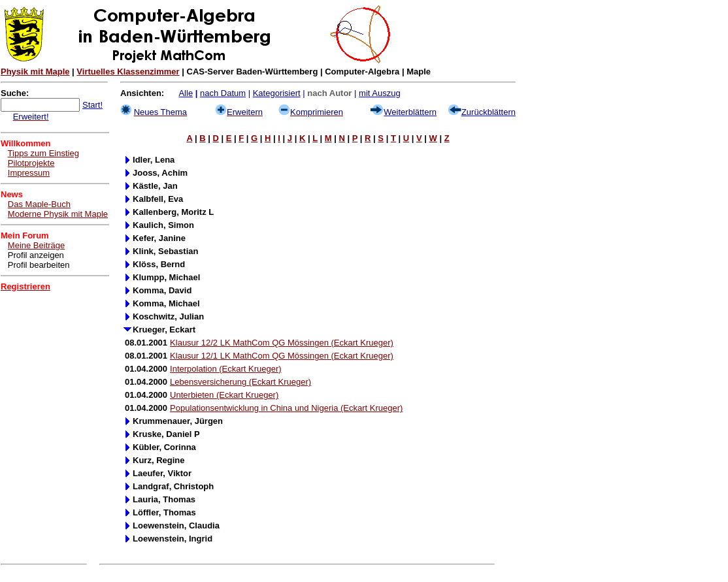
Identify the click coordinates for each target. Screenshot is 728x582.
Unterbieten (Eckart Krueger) (224, 395)
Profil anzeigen (36, 255)
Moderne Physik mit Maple (58, 214)
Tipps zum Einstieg (43, 153)
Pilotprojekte (31, 163)
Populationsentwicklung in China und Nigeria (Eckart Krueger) (286, 408)
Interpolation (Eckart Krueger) (226, 369)
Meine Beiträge (36, 245)
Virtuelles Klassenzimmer (128, 72)
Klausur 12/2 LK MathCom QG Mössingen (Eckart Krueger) (282, 343)
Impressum (29, 173)
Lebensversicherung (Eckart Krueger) (240, 382)
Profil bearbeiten (39, 265)
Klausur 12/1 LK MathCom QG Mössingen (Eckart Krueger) (282, 356)
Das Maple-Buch (39, 204)
